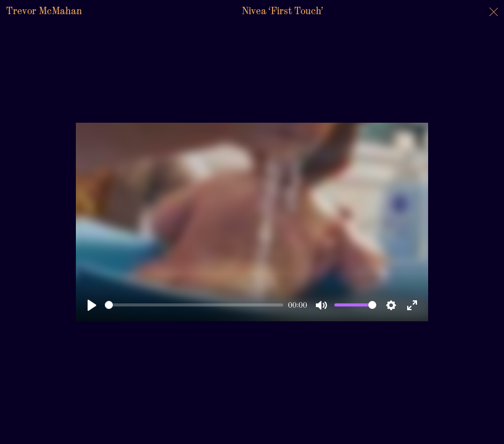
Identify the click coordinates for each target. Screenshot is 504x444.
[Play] (92, 305)
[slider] (194, 305)
